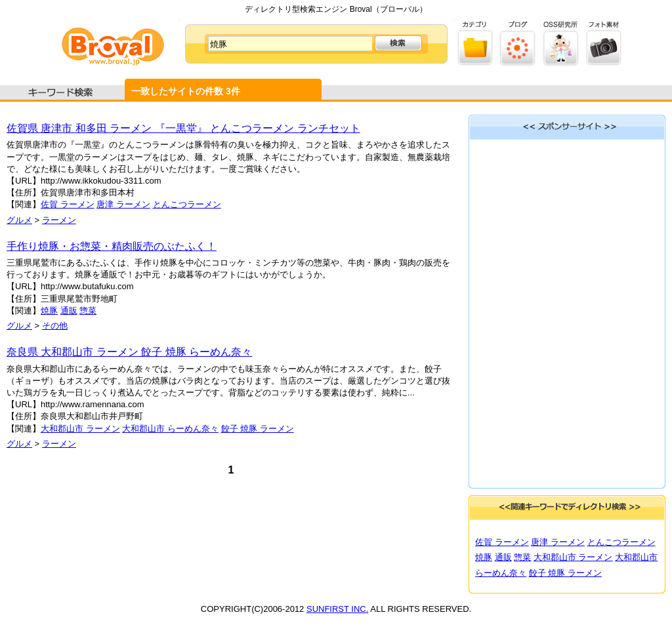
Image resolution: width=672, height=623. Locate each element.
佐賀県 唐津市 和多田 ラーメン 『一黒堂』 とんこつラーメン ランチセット (183, 128)
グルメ (19, 220)
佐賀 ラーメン (68, 204)
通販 (69, 311)
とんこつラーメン (187, 204)
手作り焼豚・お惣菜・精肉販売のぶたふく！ (112, 246)
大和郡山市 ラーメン (80, 429)
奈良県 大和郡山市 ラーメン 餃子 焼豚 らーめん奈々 (129, 352)
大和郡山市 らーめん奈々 (170, 429)
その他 (55, 326)
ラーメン (59, 220)
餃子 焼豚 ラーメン (258, 429)
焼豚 (49, 311)
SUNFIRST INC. (337, 609)
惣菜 (88, 311)
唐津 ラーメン (123, 204)
